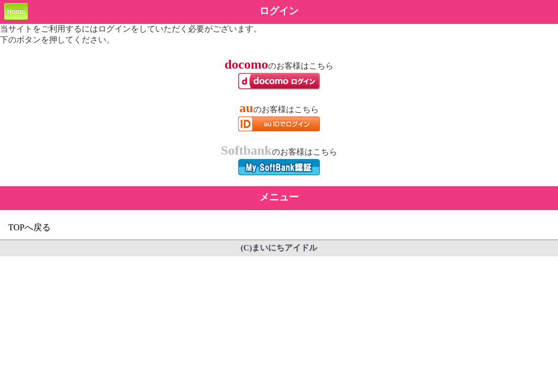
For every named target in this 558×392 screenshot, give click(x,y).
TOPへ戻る (29, 227)
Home (16, 11)
